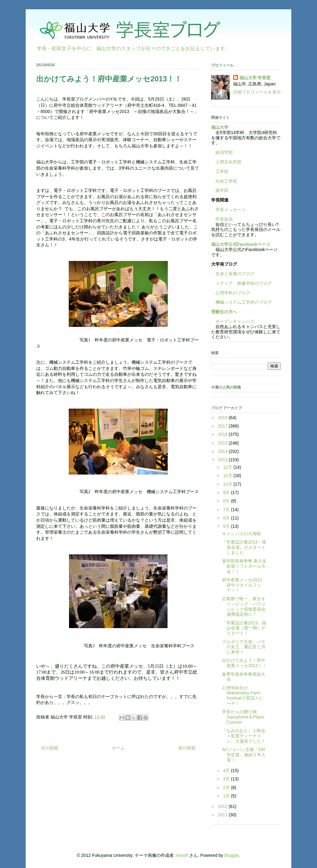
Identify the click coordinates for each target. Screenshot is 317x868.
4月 (227, 770)
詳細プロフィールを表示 (257, 92)
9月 (227, 493)
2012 (223, 806)
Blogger (232, 855)
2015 (223, 443)
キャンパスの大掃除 (241, 534)
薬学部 (222, 190)
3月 (227, 779)
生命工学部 (226, 181)
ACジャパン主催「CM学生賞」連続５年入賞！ (244, 755)
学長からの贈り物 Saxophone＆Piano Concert (243, 717)
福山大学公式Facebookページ (241, 244)
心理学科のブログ (231, 293)
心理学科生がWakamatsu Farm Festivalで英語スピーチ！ (243, 696)
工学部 (222, 171)
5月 (227, 526)
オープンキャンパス (233, 321)
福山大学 (220, 127)
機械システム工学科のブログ (241, 302)
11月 (228, 475)
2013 (223, 460)
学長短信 (222, 219)
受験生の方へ (224, 312)
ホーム (118, 748)
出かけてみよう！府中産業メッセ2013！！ (244, 663)
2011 (223, 815)
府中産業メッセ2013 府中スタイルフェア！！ (244, 585)
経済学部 (224, 152)
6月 (227, 518)
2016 (223, 434)
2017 (223, 426)
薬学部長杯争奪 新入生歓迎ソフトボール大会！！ (244, 566)
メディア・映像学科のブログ (241, 283)
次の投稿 (50, 748)
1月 (227, 796)
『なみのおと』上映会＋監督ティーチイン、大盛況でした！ (244, 736)
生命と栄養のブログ (233, 274)
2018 (223, 418)
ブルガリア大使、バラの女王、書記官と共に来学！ (244, 647)
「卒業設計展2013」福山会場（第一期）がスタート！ (244, 628)
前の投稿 (187, 748)
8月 (227, 501)
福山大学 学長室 (255, 78)
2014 (223, 451)
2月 (227, 788)
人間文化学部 (228, 162)
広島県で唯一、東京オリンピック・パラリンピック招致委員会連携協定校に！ (244, 606)
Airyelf (182, 855)
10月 (228, 484)
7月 (227, 510)
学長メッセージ (228, 210)
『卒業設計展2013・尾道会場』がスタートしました (244, 547)
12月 (228, 467)
